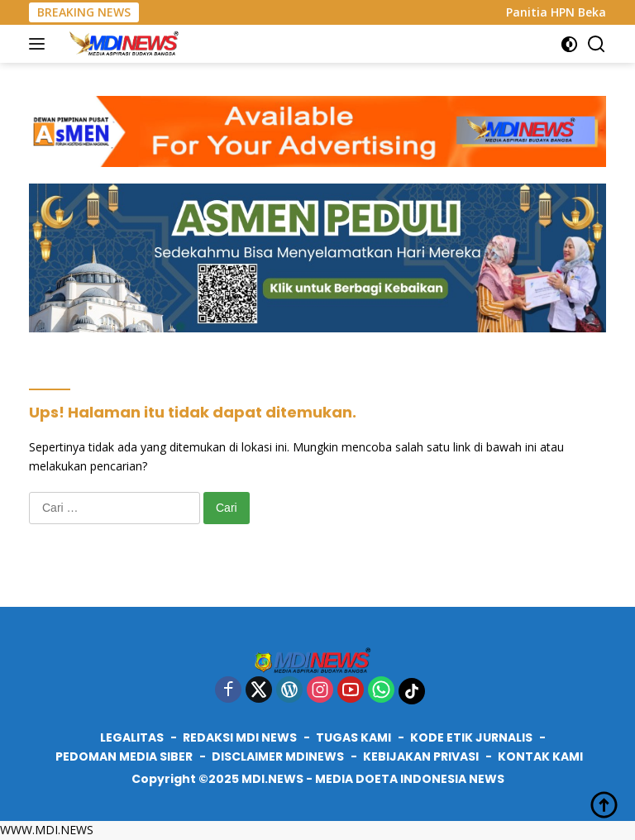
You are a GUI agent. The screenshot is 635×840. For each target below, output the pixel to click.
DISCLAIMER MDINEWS (278, 756)
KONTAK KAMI (540, 756)
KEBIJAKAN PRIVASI (421, 756)
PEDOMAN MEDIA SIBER (124, 756)
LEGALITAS (132, 737)
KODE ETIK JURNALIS (471, 737)
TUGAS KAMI (353, 737)
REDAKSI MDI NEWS (240, 737)
